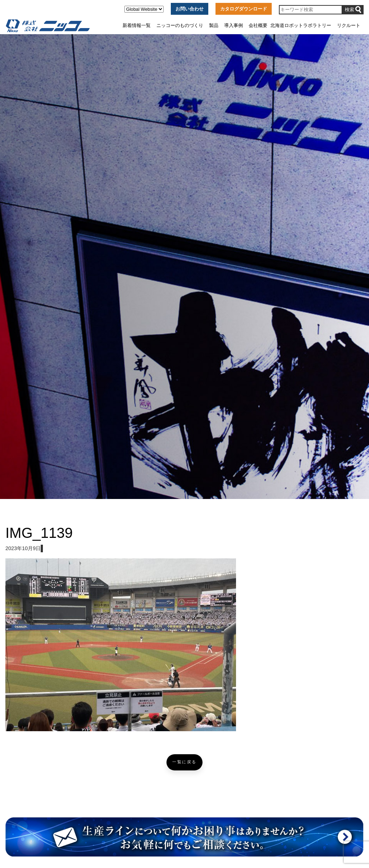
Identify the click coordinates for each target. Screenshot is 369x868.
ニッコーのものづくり (180, 25)
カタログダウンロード (244, 9)
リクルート (349, 25)
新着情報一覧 (137, 25)
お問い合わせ (190, 9)
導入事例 (234, 25)
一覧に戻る (184, 762)
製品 (214, 25)
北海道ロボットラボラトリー (301, 25)
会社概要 (258, 25)
